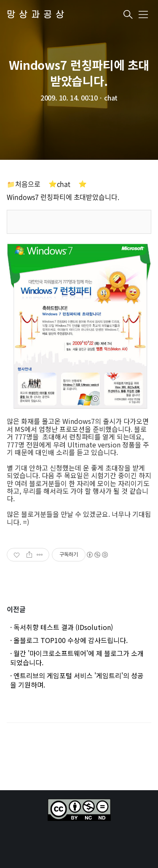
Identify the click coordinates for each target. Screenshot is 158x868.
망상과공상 (37, 15)
